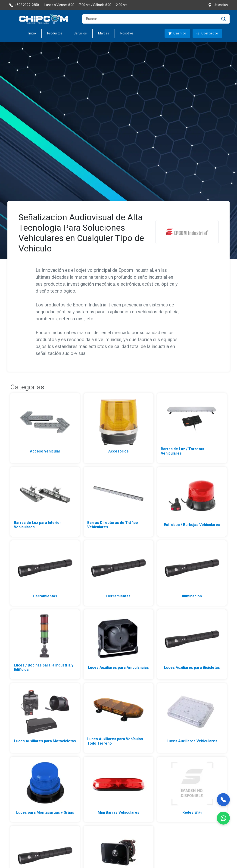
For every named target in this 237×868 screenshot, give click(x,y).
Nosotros (127, 33)
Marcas (104, 33)
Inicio (32, 33)
